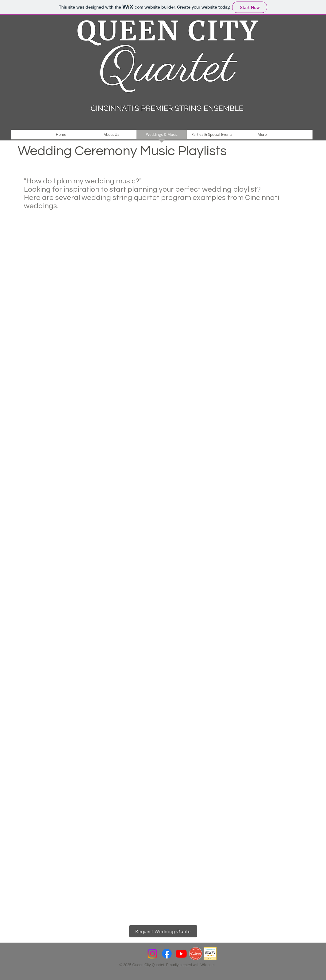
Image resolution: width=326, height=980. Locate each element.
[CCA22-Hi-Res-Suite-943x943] (210, 954)
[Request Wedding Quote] (163, 931)
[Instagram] (152, 954)
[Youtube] (181, 954)
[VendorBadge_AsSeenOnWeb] (196, 954)
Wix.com (208, 965)
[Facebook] (167, 954)
